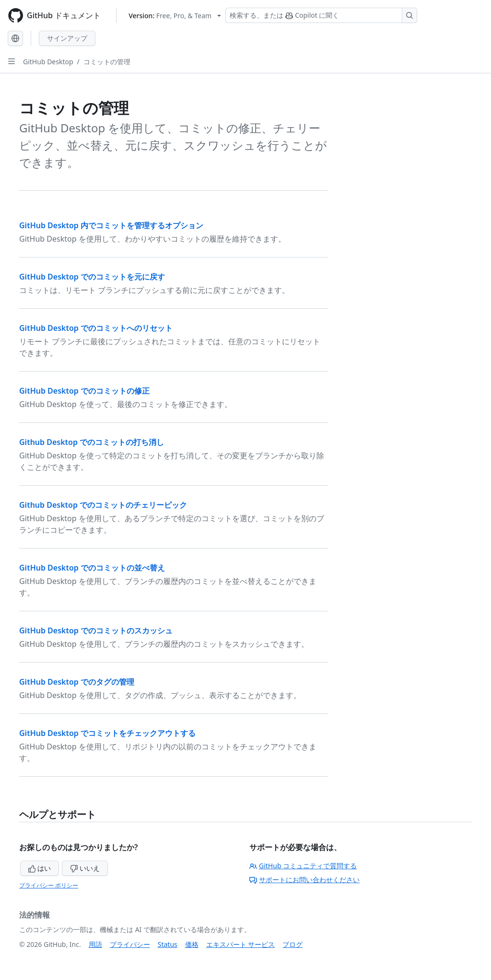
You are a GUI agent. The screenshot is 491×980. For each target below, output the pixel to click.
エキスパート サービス (241, 944)
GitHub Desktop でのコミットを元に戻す (92, 277)
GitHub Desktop (48, 62)
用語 (95, 944)
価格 (192, 944)
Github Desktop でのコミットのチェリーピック (103, 505)
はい (40, 868)
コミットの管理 (107, 62)
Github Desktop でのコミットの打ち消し (92, 442)
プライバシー (130, 944)
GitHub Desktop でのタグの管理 (77, 682)
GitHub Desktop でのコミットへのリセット (96, 328)
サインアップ (67, 38)
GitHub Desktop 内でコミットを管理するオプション (111, 225)
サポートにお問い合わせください (304, 880)
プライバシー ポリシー (49, 885)
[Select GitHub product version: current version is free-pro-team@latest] (175, 16)
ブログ (292, 944)
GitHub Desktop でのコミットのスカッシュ (96, 630)
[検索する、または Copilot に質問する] (321, 15)
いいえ (85, 868)
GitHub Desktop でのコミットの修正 (84, 391)
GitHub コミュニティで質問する (303, 866)
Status (168, 944)
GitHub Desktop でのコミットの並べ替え (92, 568)
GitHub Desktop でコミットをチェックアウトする (107, 733)
